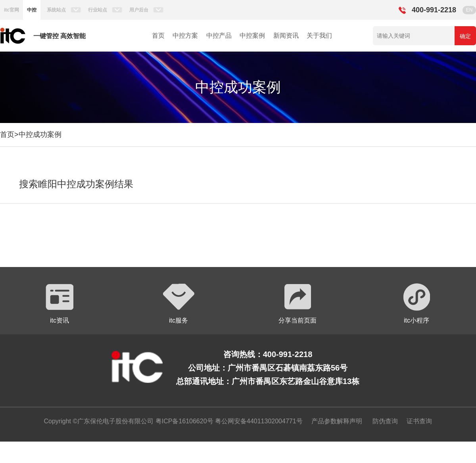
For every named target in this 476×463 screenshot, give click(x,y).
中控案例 (252, 36)
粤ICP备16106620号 (183, 421)
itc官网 (12, 10)
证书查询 (419, 421)
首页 (158, 36)
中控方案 (185, 36)
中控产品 (219, 36)
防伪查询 (385, 421)
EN (469, 10)
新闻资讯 (286, 36)
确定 (465, 36)
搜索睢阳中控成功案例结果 (76, 184)
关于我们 (319, 36)
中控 (32, 10)
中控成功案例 (40, 134)
